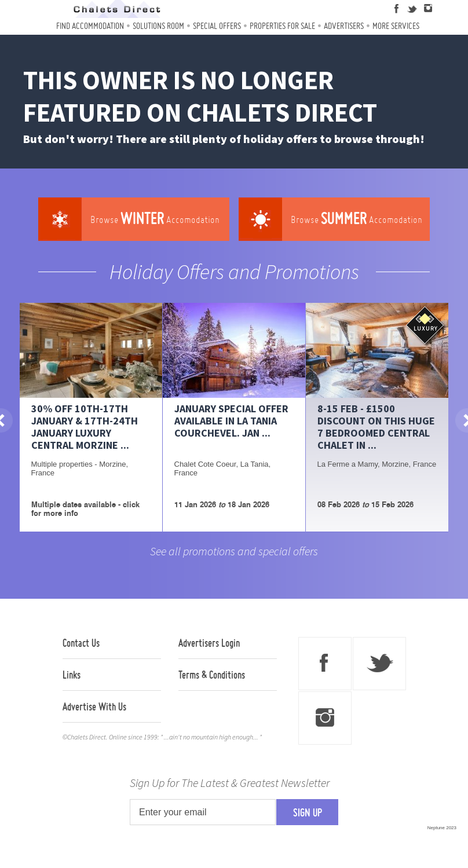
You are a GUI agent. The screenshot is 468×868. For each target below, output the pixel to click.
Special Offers (217, 26)
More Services (396, 26)
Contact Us (81, 643)
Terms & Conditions (212, 675)
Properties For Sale (282, 26)
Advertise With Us (94, 706)
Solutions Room (158, 26)
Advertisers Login (209, 643)
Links (72, 675)
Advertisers (344, 26)
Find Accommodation (90, 26)
